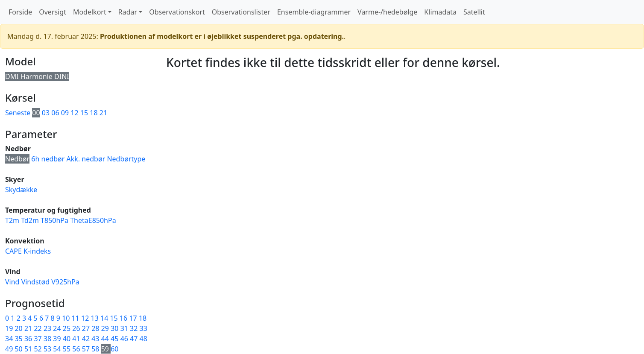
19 (10, 328)
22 (38, 328)
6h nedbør (48, 159)
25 (67, 328)
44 (106, 339)
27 (87, 328)
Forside (20, 12)
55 (67, 349)
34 (10, 339)
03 (46, 113)
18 (94, 113)
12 (74, 113)
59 (106, 349)
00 (36, 113)
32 (135, 328)
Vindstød (35, 282)
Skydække (21, 190)
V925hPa (65, 282)
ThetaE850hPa (93, 220)
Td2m (30, 220)
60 (114, 349)
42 (87, 339)
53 (48, 349)
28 (96, 328)
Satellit (474, 12)
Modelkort (90, 12)
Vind (12, 282)
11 (76, 318)
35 (19, 339)
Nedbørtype (126, 159)
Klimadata (440, 12)
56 (77, 349)
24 (58, 328)
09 (65, 113)
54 (58, 349)
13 (96, 318)
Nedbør (17, 159)
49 (10, 349)
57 (87, 349)
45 (115, 339)
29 (106, 328)
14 (105, 318)
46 (125, 339)
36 (29, 339)
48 (143, 339)
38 (48, 339)
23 (48, 328)
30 (115, 328)
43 (96, 339)
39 (58, 339)
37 (38, 339)
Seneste (18, 113)
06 (55, 113)
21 (103, 113)
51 (29, 349)
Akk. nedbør (86, 159)
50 (19, 349)
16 (124, 318)
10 (67, 318)
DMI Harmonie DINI (37, 76)
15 (84, 113)
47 (135, 339)
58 (96, 349)
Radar (128, 12)
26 (77, 328)
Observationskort (177, 12)
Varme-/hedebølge (387, 12)
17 (134, 318)
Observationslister (241, 12)
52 (38, 349)
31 (125, 328)
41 (77, 339)
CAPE (13, 251)
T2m (12, 220)
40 (67, 339)
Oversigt (53, 12)
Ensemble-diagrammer (314, 12)
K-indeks (37, 251)
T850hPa (54, 220)
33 (143, 328)
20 (19, 328)
